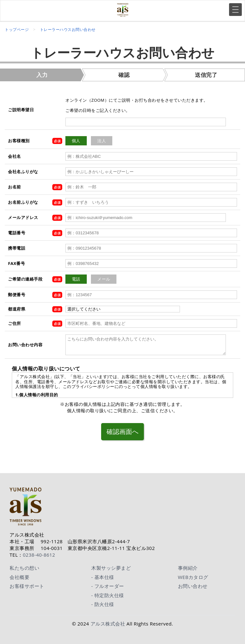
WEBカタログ (193, 575)
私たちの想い (24, 566)
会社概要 (19, 575)
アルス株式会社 (108, 621)
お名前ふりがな (23, 202)
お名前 (15, 187)
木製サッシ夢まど (111, 566)
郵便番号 (17, 295)
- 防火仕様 (103, 602)
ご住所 (15, 323)
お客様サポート (27, 584)
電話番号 (17, 233)
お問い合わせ (193, 584)
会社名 (15, 156)
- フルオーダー (108, 584)
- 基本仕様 (103, 575)
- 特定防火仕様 (108, 593)
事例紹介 (188, 566)
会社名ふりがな (23, 172)
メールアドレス (23, 217)
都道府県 (17, 309)
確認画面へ (122, 430)
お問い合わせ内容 (25, 345)
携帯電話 (17, 248)
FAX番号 (16, 263)
